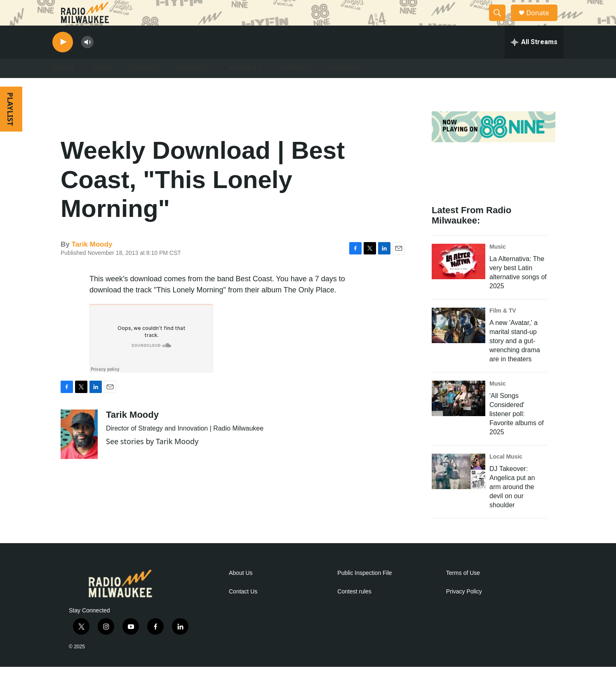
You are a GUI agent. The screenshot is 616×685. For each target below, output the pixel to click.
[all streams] (534, 60)
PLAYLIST (10, 127)
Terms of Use (463, 591)
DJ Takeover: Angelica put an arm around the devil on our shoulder (512, 505)
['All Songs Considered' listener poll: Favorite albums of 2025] (458, 416)
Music (498, 264)
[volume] (87, 60)
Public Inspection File (364, 591)
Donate (543, 22)
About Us (241, 591)
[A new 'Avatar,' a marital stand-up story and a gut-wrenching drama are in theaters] (458, 343)
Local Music (506, 474)
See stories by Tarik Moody (152, 459)
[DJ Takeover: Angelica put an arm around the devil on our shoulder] (458, 489)
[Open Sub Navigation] (81, 86)
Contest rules (354, 609)
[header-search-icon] (501, 22)
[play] (63, 60)
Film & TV (503, 328)
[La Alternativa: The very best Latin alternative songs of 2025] (458, 279)
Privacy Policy (464, 609)
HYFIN (102, 86)
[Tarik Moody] (79, 452)
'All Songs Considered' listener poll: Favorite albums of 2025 (517, 432)
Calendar (345, 86)
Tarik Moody (92, 262)
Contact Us (243, 609)
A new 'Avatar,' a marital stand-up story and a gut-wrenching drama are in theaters (515, 359)
